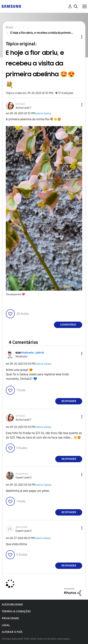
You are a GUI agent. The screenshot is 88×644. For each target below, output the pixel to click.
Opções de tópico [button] (75, 37)
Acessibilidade (12, 605)
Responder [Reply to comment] (69, 401)
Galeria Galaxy (43, 113)
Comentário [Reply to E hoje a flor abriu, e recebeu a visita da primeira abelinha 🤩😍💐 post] (68, 325)
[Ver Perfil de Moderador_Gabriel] (33, 353)
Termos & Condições (16, 611)
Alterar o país (12, 632)
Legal (6, 625)
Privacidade (10, 618)
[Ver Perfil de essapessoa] (22, 474)
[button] (76, 105)
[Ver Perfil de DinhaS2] (20, 104)
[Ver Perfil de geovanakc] (22, 527)
